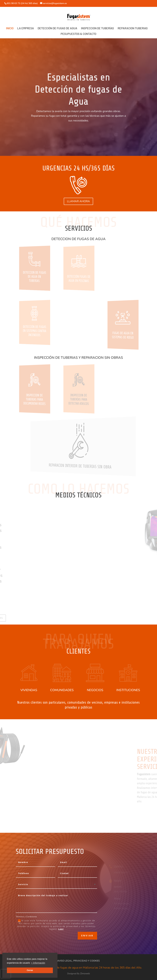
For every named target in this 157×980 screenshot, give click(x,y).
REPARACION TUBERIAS (133, 28)
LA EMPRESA (26, 28)
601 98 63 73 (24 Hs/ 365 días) (22, 3)
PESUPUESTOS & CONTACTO (78, 34)
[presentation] (6, 974)
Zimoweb (85, 974)
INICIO (10, 28)
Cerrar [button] (30, 970)
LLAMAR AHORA (78, 201)
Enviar (87, 936)
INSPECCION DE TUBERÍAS (97, 28)
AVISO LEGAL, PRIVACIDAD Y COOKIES (78, 961)
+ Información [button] (38, 963)
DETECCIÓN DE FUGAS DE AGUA (57, 28)
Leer (61, 929)
